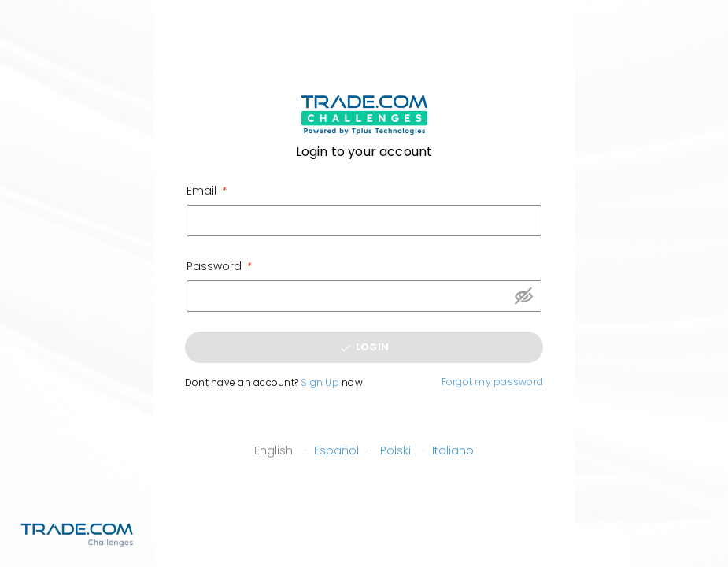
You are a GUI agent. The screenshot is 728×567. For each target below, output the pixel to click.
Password (214, 266)
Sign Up (320, 382)
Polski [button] (395, 450)
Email (201, 191)
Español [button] (336, 450)
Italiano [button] (453, 450)
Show (524, 296)
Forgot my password (492, 382)
